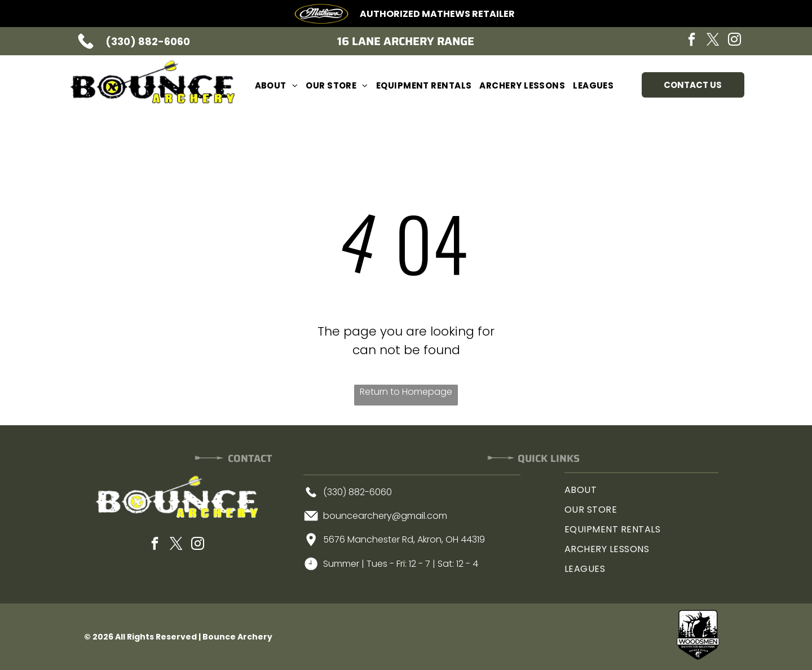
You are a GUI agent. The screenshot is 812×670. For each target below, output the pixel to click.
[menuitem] (277, 85)
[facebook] (692, 41)
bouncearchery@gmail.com (385, 516)
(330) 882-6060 (148, 41)
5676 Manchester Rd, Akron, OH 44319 (404, 539)
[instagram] (735, 41)
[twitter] (713, 41)
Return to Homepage (406, 392)
